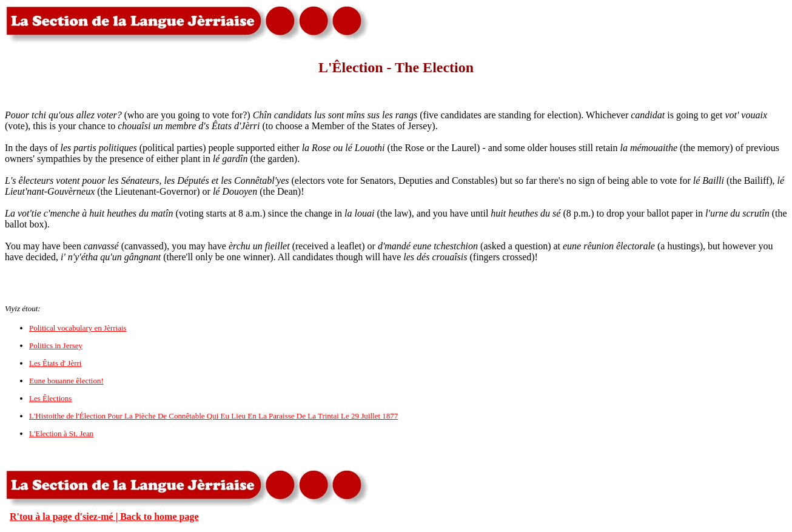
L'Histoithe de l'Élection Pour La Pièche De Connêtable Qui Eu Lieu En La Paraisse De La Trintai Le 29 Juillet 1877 (213, 416)
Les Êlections (50, 398)
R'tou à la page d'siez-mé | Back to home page (104, 517)
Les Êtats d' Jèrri (55, 363)
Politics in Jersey (56, 345)
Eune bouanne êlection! (66, 381)
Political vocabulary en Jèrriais (78, 328)
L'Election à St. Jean (61, 433)
